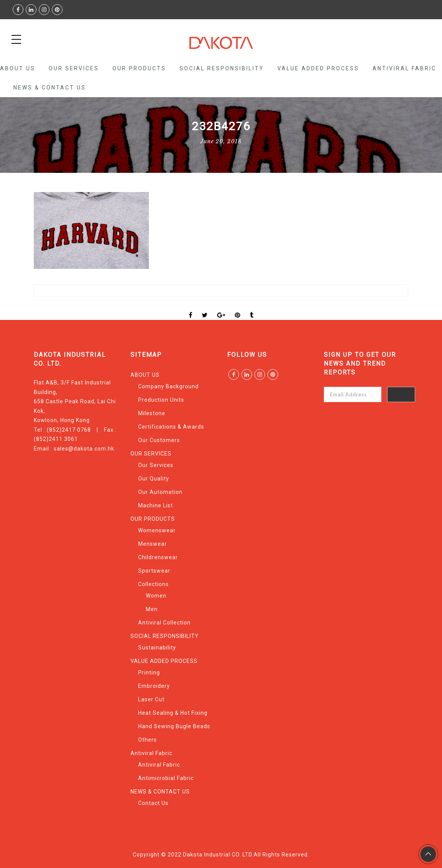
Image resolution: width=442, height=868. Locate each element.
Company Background (168, 386)
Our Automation (160, 492)
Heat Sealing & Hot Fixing (173, 713)
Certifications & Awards (171, 427)
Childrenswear (158, 557)
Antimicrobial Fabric (166, 778)
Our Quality (154, 479)
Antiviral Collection (164, 623)
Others (148, 740)
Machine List (156, 505)
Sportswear (154, 571)
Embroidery (154, 686)
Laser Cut (151, 699)
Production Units (161, 400)
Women (156, 596)
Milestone (152, 413)
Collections (153, 584)
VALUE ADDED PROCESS (318, 68)
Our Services (156, 465)
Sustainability (157, 648)
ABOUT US (18, 68)
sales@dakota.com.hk (84, 449)
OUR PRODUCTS (139, 68)
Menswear (153, 544)
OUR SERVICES (74, 68)
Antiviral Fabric (404, 68)
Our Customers (159, 440)
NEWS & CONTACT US (50, 88)
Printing (149, 673)
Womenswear (157, 530)
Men (152, 609)
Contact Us (153, 803)
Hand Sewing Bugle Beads (174, 726)
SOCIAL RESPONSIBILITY (222, 68)
